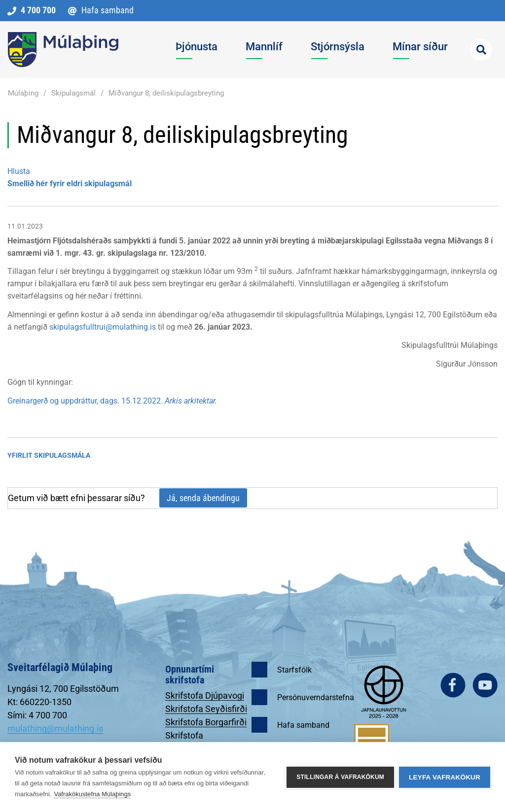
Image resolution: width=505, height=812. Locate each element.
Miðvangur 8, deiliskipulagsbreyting (166, 93)
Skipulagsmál (73, 93)
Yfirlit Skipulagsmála (49, 455)
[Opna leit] (481, 50)
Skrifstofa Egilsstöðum (190, 741)
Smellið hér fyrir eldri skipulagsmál (70, 184)
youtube (485, 685)
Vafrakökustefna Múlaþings (92, 794)
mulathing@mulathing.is (55, 728)
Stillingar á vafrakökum (340, 777)
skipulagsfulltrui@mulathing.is (103, 327)
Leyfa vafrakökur (445, 777)
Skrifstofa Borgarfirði (206, 722)
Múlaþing (23, 93)
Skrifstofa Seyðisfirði (206, 709)
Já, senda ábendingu (203, 498)
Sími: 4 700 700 (37, 715)
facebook (453, 685)
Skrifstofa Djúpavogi (205, 695)
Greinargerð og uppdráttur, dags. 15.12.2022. (112, 401)
